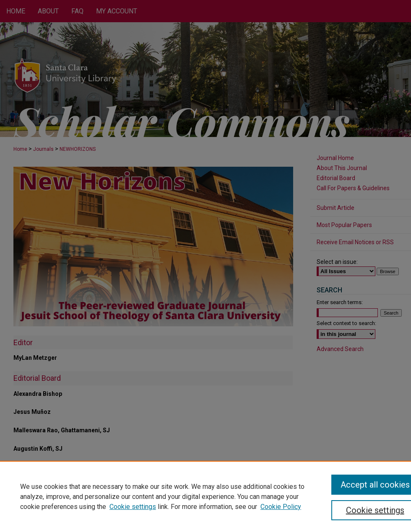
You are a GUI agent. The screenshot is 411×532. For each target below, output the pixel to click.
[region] (205, 496)
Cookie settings (133, 507)
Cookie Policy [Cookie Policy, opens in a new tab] (281, 507)
